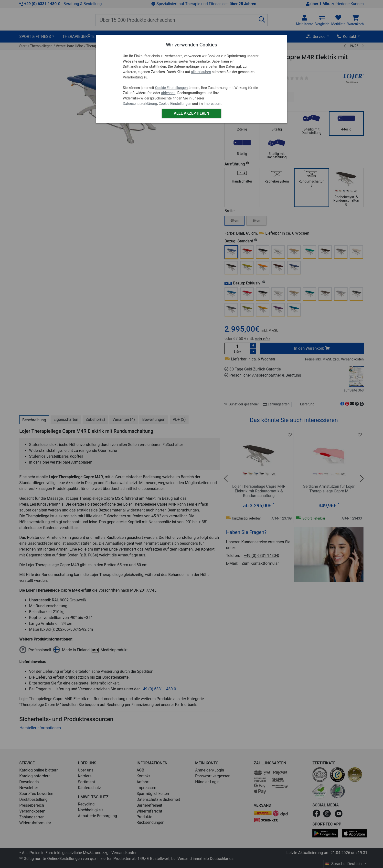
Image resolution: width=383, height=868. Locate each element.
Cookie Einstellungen (171, 88)
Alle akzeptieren (191, 113)
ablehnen (168, 93)
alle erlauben (201, 72)
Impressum (213, 104)
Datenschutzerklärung (140, 104)
